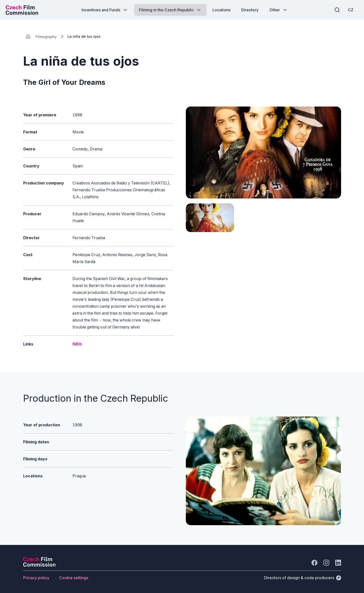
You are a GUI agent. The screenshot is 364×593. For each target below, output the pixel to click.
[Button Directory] (250, 10)
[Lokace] (46, 37)
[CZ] (349, 10)
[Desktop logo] (24, 10)
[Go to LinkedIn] (338, 563)
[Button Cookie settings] (74, 578)
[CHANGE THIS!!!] (28, 36)
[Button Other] (279, 10)
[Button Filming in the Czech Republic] (170, 10)
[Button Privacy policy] (36, 578)
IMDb (77, 344)
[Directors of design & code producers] (303, 578)
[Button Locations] (221, 10)
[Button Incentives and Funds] (105, 10)
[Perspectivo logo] (39, 565)
